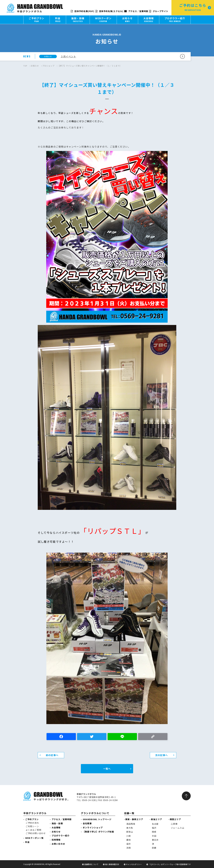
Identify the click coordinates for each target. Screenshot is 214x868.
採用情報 (56, 840)
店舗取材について (91, 864)
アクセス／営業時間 (136, 11)
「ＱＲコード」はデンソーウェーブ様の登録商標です (170, 864)
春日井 (155, 840)
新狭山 (130, 832)
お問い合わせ (58, 844)
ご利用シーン (32, 826)
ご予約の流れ (32, 823)
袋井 (129, 844)
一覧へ (107, 769)
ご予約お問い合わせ (36, 833)
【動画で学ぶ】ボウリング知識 (98, 832)
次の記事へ (161, 755)
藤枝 (129, 840)
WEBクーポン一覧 (34, 838)
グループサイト (159, 11)
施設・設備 (57, 823)
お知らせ (35, 66)
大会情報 (56, 827)
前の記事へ (52, 755)
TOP (25, 66)
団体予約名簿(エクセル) (109, 11)
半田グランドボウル (35, 813)
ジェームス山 (178, 828)
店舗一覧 (129, 813)
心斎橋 (174, 824)
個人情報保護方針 (112, 864)
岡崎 (154, 832)
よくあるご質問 (33, 830)
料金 (27, 842)
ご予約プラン (32, 819)
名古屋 (155, 824)
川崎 (129, 836)
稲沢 (154, 828)
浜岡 (129, 848)
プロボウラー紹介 (61, 836)
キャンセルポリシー (134, 864)
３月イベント (68, 56)
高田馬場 (131, 824)
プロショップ (48, 66)
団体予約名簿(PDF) (82, 11)
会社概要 (87, 823)
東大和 (130, 828)
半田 (154, 836)
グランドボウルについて (95, 813)
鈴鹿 (154, 848)
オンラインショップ (93, 827)
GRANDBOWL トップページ (97, 819)
